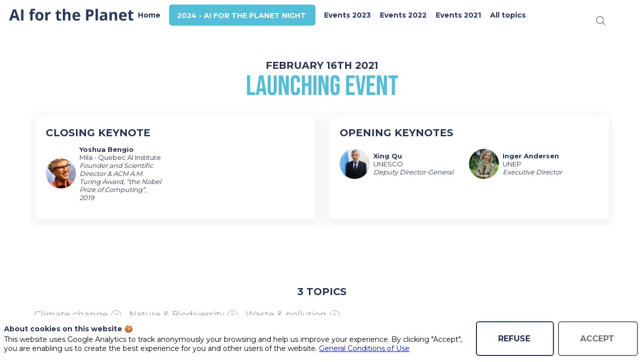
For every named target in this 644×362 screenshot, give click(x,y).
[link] (163, 15)
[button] (256, 15)
